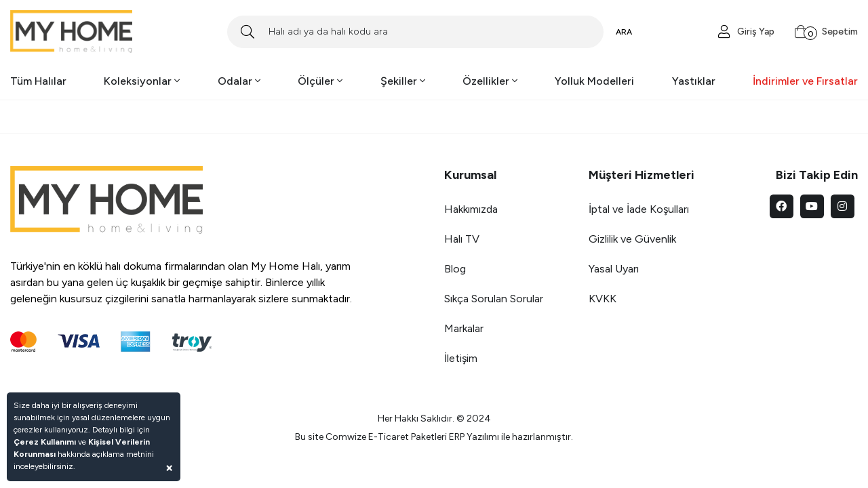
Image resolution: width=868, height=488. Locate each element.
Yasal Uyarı (614, 269)
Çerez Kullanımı (45, 442)
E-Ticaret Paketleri (408, 437)
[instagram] (843, 206)
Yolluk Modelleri (594, 81)
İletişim (461, 358)
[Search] (415, 32)
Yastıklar (694, 81)
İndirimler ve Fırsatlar (805, 81)
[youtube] (812, 206)
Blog (455, 269)
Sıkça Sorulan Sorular (494, 299)
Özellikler (490, 81)
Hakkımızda (471, 209)
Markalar (464, 328)
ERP (457, 437)
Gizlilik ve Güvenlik (632, 239)
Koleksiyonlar (142, 81)
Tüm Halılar (38, 81)
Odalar (239, 81)
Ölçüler (320, 81)
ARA (624, 32)
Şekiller (403, 81)
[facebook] (782, 206)
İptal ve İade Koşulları (639, 209)
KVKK (603, 299)
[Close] (169, 467)
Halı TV (462, 239)
